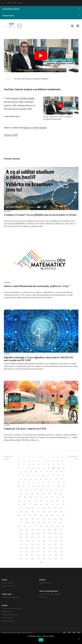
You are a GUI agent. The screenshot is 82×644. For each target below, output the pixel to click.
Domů (8, 79)
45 (36, 472)
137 (38, 508)
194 (33, 534)
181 (52, 526)
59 (58, 475)
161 (33, 519)
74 (38, 483)
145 (38, 512)
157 (58, 515)
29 (54, 464)
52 (23, 475)
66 (46, 479)
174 (61, 523)
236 (44, 552)
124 (63, 501)
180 (47, 526)
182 (58, 526)
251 (38, 559)
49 (56, 472)
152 (30, 515)
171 (44, 523)
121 (46, 501)
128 (36, 504)
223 (61, 544)
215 (61, 541)
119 (35, 501)
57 (48, 475)
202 (32, 537)
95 (46, 490)
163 (44, 519)
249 (27, 559)
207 (62, 537)
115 (63, 497)
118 (30, 501)
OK (41, 640)
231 (62, 548)
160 (27, 519)
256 (41, 563)
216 (21, 544)
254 (56, 559)
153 (35, 515)
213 (50, 541)
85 (43, 486)
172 (50, 523)
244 (44, 555)
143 (27, 512)
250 (33, 559)
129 (41, 504)
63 (31, 479)
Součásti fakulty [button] (41, 16)
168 (27, 523)
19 (53, 461)
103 (44, 494)
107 (19, 497)
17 (43, 461)
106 (61, 494)
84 (38, 486)
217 (27, 544)
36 (39, 468)
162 (38, 519)
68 (56, 479)
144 (33, 512)
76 (49, 483)
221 (50, 544)
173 (55, 523)
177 (30, 526)
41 (64, 468)
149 (61, 512)
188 (44, 530)
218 (32, 544)
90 (21, 490)
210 (33, 541)
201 (26, 537)
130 (47, 504)
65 (41, 479)
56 (43, 475)
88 (58, 486)
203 (38, 537)
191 (61, 530)
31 (64, 464)
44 (31, 472)
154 (41, 515)
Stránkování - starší (73, 458)
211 (39, 541)
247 (62, 555)
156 (52, 515)
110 (37, 497)
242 (32, 555)
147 (50, 512)
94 (41, 490)
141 (61, 508)
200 (20, 537)
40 (59, 468)
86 (49, 486)
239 (62, 552)
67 (51, 479)
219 (38, 544)
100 (27, 494)
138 (44, 508)
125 (19, 504)
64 (36, 479)
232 (21, 552)
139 (50, 508)
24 (29, 464)
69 (61, 479)
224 (21, 548)
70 (19, 483)
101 (32, 494)
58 (53, 475)
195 (38, 534)
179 (41, 526)
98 (61, 490)
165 (55, 519)
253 (50, 559)
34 (29, 468)
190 (55, 530)
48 (51, 472)
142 (21, 512)
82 (28, 486)
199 (61, 534)
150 (19, 515)
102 (38, 494)
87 (54, 486)
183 (63, 526)
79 (64, 483)
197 (50, 534)
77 (54, 483)
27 (44, 464)
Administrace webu (9, 633)
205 (50, 537)
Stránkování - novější (9, 458)
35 (34, 468)
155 (47, 515)
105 (55, 494)
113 (52, 497)
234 (32, 552)
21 (63, 461)
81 (24, 486)
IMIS (15, 3)
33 (24, 468)
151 (24, 515)
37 (44, 468)
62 (26, 479)
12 (19, 461)
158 (63, 515)
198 (55, 534)
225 (27, 548)
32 (19, 468)
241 (26, 555)
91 (26, 490)
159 (21, 519)
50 (62, 472)
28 (49, 464)
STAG (9, 3)
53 (28, 475)
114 (58, 497)
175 (19, 526)
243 (38, 555)
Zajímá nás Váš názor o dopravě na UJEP (25, 429)
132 (58, 504)
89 (64, 486)
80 (19, 486)
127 (30, 504)
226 (32, 548)
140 (55, 508)
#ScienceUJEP (11, 135)
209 (27, 541)
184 (22, 530)
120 (41, 501)
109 (31, 497)
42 (21, 472)
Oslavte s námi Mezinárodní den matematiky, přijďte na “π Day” (37, 286)
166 (61, 519)
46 (41, 472)
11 (62, 457)
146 (44, 512)
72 (28, 483)
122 (52, 501)
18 (48, 461)
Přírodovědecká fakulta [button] (41, 9)
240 (20, 555)
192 (21, 534)
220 (44, 544)
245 (50, 555)
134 (22, 508)
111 (42, 497)
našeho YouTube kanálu (23, 98)
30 (59, 464)
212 (44, 541)
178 (36, 526)
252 (44, 559)
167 (22, 523)
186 (33, 530)
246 (56, 555)
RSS (19, 633)
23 (24, 464)
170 (39, 523)
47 (46, 472)
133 (63, 504)
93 (36, 490)
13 (24, 461)
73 (33, 483)
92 (31, 490)
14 (29, 461)
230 (56, 548)
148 (55, 512)
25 (34, 464)
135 (27, 508)
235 (38, 552)
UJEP (20, 3)
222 (55, 544)
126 (24, 504)
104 (49, 494)
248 (21, 559)
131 (52, 504)
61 (21, 479)
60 (64, 475)
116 (19, 501)
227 (38, 548)
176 (24, 526)
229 (50, 548)
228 (44, 548)
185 (27, 530)
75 (43, 483)
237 (50, 552)
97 (56, 490)
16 (39, 461)
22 (19, 464)
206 (56, 537)
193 (27, 534)
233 (27, 552)
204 (44, 537)
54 (33, 475)
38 (49, 468)
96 (51, 490)
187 (38, 530)
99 (21, 494)
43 (26, 472)
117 (25, 501)
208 (22, 541)
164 (50, 519)
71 (24, 483)
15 (34, 461)
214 (55, 541)
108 (25, 497)
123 (57, 501)
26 (39, 464)
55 (38, 475)
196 (44, 534)
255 (62, 559)
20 (58, 461)
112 (47, 497)
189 (50, 530)
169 (33, 523)
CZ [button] (4, 3)
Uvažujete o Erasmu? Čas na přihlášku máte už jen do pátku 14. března (40, 215)
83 (33, 486)
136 (33, 508)
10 (58, 457)
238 (56, 552)
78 (58, 483)
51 (19, 475)
